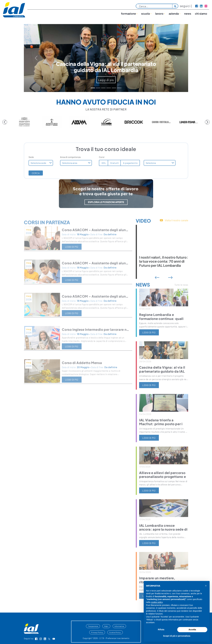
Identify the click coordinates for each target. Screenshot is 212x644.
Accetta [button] (192, 630)
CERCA (36, 184)
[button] (206, 586)
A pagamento (130, 174)
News (188, 14)
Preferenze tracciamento (118, 638)
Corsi (102, 168)
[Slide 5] (119, 88)
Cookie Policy (115, 632)
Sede (31, 168)
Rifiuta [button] (161, 630)
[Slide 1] (98, 88)
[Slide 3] (109, 88)
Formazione (128, 14)
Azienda (174, 14)
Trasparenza (93, 626)
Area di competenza (70, 168)
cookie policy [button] (157, 602)
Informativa (119, 626)
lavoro (159, 14)
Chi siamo (201, 14)
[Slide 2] (103, 88)
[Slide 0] (93, 88)
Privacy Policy (97, 632)
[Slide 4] (114, 88)
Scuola (145, 14)
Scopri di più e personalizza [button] (177, 636)
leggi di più (149, 343)
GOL (104, 174)
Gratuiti (114, 174)
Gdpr (106, 626)
